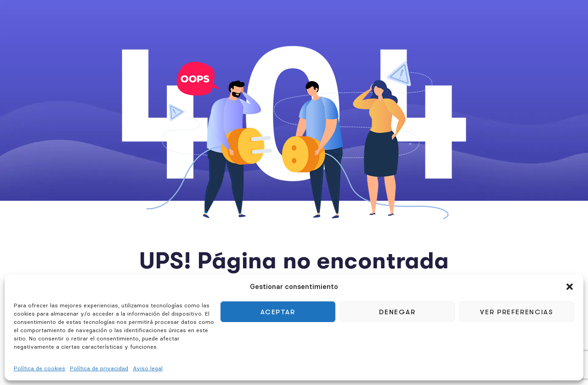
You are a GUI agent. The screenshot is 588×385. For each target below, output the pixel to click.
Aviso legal (148, 368)
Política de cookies (40, 368)
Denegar (397, 312)
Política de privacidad (99, 368)
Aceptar (278, 312)
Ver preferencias (517, 312)
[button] (570, 287)
